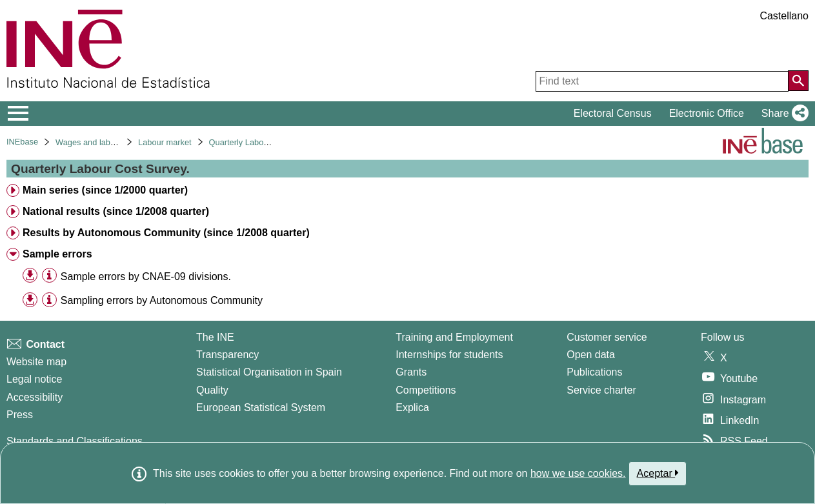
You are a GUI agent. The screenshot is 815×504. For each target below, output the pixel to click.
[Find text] (662, 81)
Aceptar (658, 473)
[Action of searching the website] (798, 81)
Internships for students (449, 355)
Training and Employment (454, 337)
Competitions (426, 390)
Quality (212, 390)
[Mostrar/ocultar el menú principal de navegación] (18, 114)
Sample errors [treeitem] (57, 254)
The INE (215, 337)
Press (20, 415)
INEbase (22, 142)
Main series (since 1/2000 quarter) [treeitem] (105, 190)
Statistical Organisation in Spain (269, 372)
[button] (782, 114)
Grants (411, 372)
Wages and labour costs (100, 142)
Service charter (601, 390)
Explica (412, 408)
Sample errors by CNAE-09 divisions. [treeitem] (146, 277)
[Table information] (49, 276)
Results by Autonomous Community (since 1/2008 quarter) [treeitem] (166, 233)
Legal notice (34, 379)
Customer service (607, 337)
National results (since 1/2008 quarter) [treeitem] (116, 211)
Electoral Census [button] (613, 113)
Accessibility (35, 397)
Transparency (227, 355)
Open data (591, 355)
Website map (36, 362)
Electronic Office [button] (707, 113)
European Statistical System (261, 408)
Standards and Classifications (75, 441)
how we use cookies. (578, 473)
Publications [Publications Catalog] (594, 372)
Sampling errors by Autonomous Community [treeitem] (162, 300)
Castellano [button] (784, 16)
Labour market (165, 142)
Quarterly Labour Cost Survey (264, 142)
